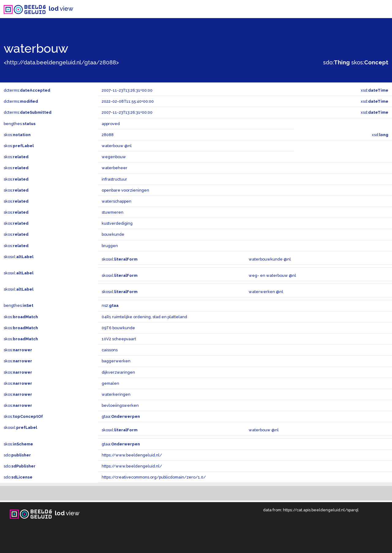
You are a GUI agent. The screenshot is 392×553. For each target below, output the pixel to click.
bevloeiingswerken (120, 405)
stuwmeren (113, 212)
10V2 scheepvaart (119, 339)
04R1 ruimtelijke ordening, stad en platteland (144, 317)
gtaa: (121, 416)
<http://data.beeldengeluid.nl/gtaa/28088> (61, 62)
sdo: (336, 62)
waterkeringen (116, 394)
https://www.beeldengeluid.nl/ (132, 455)
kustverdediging (117, 223)
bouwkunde (113, 234)
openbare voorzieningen (125, 190)
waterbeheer (115, 168)
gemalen (110, 383)
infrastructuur (114, 179)
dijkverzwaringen (118, 372)
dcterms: (27, 90)
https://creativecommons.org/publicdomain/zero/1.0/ (154, 477)
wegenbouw (114, 157)
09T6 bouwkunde (118, 328)
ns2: (110, 305)
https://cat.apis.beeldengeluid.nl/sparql (321, 510)
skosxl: (19, 257)
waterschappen (117, 201)
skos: (370, 62)
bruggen (110, 246)
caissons (110, 350)
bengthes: (20, 124)
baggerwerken (116, 361)
